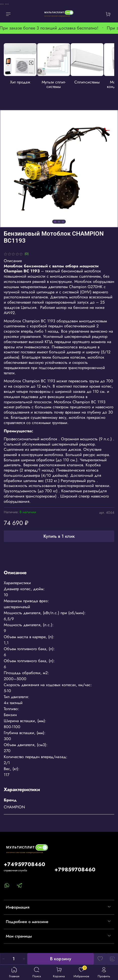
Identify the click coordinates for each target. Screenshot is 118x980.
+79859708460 (75, 870)
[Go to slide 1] (55, 221)
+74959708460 (24, 864)
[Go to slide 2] (59, 221)
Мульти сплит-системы (55, 84)
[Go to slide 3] (63, 221)
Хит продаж (21, 82)
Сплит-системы (89, 82)
